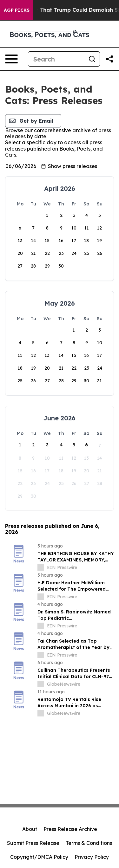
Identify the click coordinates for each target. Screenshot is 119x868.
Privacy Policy (92, 857)
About (30, 829)
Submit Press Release (33, 843)
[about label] (41, 567)
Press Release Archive (70, 829)
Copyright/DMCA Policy (39, 857)
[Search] (56, 59)
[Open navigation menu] (11, 59)
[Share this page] (109, 59)
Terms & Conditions (89, 843)
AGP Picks (17, 10)
